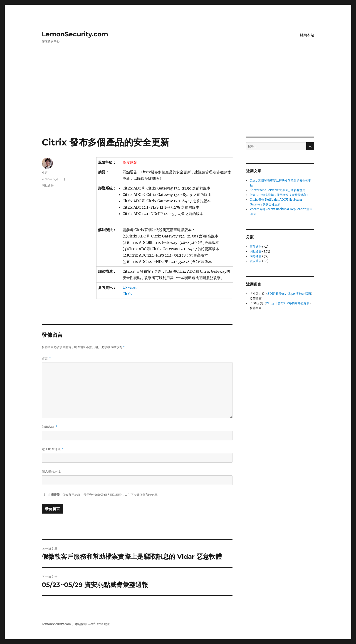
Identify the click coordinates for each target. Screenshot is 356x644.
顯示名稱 (50, 427)
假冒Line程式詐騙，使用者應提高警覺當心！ (279, 195)
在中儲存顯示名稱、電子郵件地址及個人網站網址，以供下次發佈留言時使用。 (104, 495)
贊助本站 (307, 35)
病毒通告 (256, 256)
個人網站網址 (51, 471)
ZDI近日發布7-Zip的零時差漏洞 (289, 294)
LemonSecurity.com (75, 34)
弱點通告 (48, 185)
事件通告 (256, 247)
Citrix (128, 294)
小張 (45, 173)
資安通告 (256, 261)
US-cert (130, 287)
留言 (46, 358)
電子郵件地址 (53, 449)
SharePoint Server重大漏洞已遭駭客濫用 (278, 190)
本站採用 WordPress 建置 (92, 624)
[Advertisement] (178, 103)
